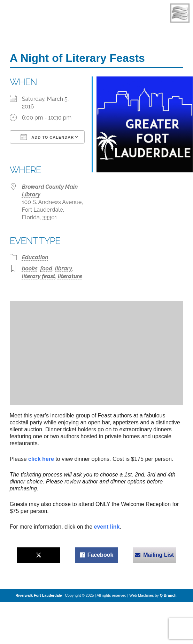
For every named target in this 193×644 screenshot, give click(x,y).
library (64, 268)
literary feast (39, 276)
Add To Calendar (47, 137)
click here (42, 459)
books (30, 268)
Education (35, 257)
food (46, 268)
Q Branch (168, 595)
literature (70, 276)
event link (107, 527)
